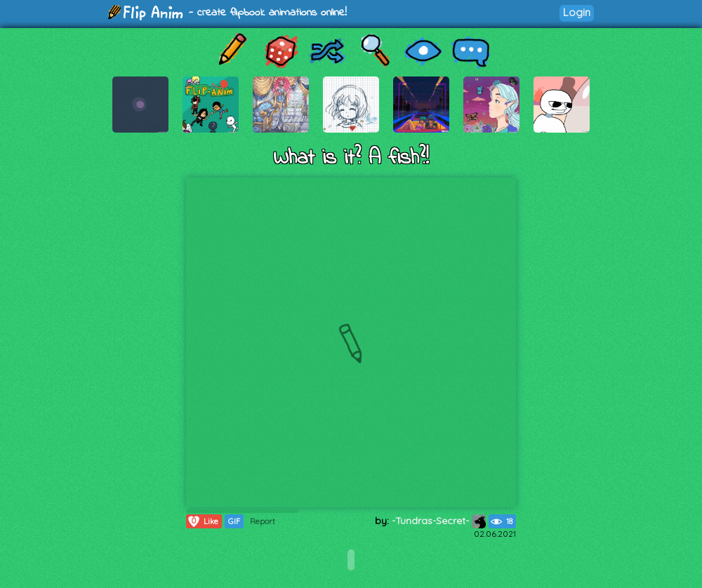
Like (203, 521)
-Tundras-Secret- (439, 521)
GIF (234, 521)
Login (577, 12)
